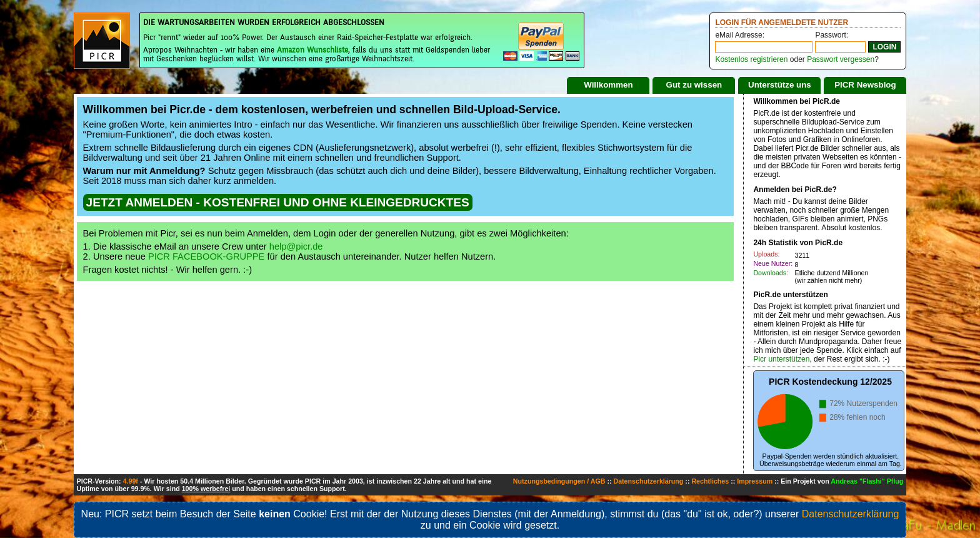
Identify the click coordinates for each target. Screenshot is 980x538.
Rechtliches (710, 481)
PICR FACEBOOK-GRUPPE (207, 256)
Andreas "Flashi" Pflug (867, 481)
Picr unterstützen (781, 359)
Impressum (755, 481)
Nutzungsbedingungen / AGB (559, 481)
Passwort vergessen (841, 59)
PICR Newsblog (865, 85)
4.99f (131, 481)
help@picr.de (296, 246)
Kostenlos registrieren (751, 59)
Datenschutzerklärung (648, 481)
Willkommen (608, 85)
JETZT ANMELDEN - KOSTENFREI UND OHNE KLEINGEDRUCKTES (278, 202)
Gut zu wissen (694, 85)
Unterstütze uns (780, 85)
